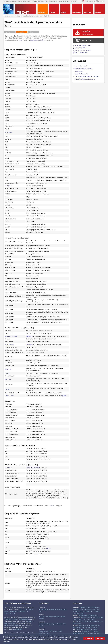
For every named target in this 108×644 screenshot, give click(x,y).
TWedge (30, 621)
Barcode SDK (93, 615)
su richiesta (18, 629)
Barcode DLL (80, 621)
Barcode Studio (23, 619)
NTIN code (8, 369)
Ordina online (79, 71)
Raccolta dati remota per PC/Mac (90, 625)
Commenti (6, 641)
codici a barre (23, 609)
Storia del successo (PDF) (82, 50)
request (41, 523)
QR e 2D (31, 609)
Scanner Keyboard (91, 627)
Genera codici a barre (10, 1)
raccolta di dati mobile (11, 625)
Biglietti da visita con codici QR (67, 1)
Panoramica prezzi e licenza (83, 69)
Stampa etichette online (25, 1)
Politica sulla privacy (70, 639)
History (31, 32)
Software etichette (79, 611)
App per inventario (79, 627)
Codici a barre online (80, 52)
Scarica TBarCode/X (81, 66)
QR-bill (64, 396)
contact (52, 506)
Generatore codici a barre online (83, 633)
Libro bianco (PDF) (80, 48)
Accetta (89, 638)
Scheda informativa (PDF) (82, 45)
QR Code (8, 389)
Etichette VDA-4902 (38, 1)
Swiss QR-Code (9, 396)
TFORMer (7, 619)
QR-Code (41, 40)
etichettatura (14, 611)
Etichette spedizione (51, 1)
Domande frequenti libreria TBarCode (86, 76)
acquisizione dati (10, 613)
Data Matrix (34, 40)
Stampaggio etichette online (91, 631)
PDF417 (20, 40)
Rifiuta (100, 638)
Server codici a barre (89, 619)
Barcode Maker (83, 615)
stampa (7, 611)
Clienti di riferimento (81, 74)
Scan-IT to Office (10, 623)
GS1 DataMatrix (9, 345)
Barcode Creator (85, 607)
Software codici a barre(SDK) (90, 609)
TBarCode (14, 619)
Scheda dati (20, 32)
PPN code (8, 380)
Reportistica (90, 611)
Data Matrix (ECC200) (11, 336)
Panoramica (9, 32)
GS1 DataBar (8, 133)
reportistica (23, 611)
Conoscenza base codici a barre (85, 79)
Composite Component (33, 468)
